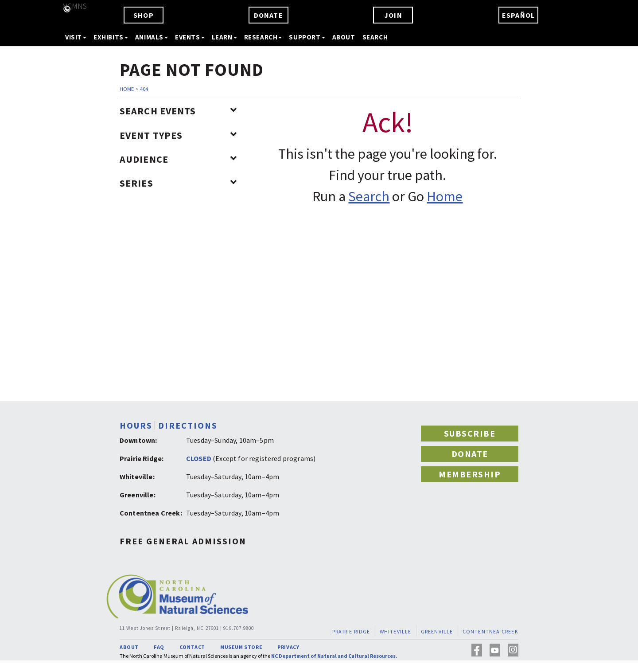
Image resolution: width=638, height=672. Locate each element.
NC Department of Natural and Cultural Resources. (334, 656)
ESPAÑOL (518, 15)
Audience (178, 159)
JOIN (393, 15)
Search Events (178, 111)
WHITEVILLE (396, 631)
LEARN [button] (224, 37)
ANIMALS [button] (152, 37)
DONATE (268, 15)
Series (178, 183)
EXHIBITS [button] (111, 37)
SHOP (144, 15)
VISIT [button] (76, 37)
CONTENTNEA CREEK (490, 631)
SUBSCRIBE (470, 433)
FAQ (159, 647)
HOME (127, 89)
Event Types (178, 135)
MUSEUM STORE (241, 647)
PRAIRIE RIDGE (351, 631)
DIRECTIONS (188, 425)
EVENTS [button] (190, 37)
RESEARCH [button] (263, 37)
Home (445, 196)
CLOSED (199, 458)
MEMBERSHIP (470, 474)
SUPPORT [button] (307, 37)
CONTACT (192, 647)
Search (369, 196)
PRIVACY (288, 647)
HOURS (136, 425)
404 (144, 89)
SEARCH (375, 37)
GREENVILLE (437, 631)
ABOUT (344, 37)
